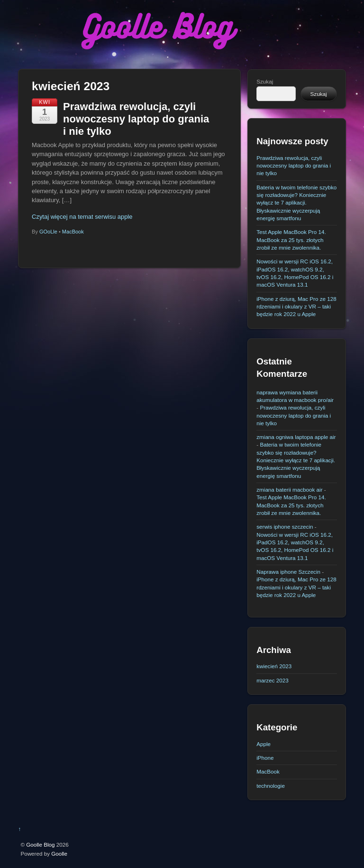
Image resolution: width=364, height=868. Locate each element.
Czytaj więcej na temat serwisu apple (82, 217)
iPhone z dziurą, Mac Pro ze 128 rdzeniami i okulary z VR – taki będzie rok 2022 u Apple (296, 307)
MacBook (73, 232)
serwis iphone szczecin (285, 527)
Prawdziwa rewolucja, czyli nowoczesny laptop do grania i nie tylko (136, 119)
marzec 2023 (272, 680)
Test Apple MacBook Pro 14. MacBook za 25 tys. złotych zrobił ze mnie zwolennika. (291, 240)
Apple (264, 744)
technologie (271, 786)
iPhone (265, 758)
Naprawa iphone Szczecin (288, 572)
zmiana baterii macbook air (289, 490)
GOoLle (48, 232)
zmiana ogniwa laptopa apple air (296, 437)
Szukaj (265, 81)
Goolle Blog (40, 845)
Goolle (59, 854)
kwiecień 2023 (274, 666)
